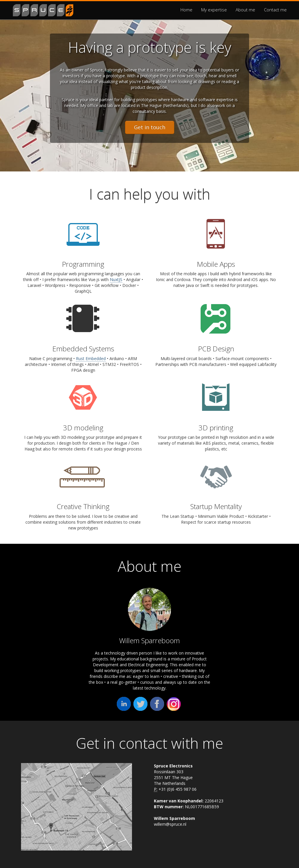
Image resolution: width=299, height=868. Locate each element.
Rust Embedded (91, 358)
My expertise (214, 10)
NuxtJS (116, 279)
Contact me (275, 10)
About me (245, 10)
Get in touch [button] (150, 127)
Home (186, 10)
